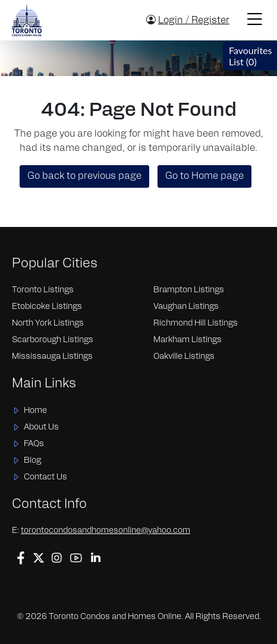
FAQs (34, 444)
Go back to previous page (84, 176)
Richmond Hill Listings (196, 323)
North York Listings (48, 323)
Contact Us (45, 477)
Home (35, 411)
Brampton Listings (189, 290)
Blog (32, 461)
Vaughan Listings (186, 307)
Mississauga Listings (52, 357)
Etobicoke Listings (47, 307)
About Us (41, 427)
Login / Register (194, 21)
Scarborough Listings (53, 340)
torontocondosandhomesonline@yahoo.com (106, 531)
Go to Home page (204, 176)
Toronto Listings (43, 290)
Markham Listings (188, 340)
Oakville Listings (184, 357)
